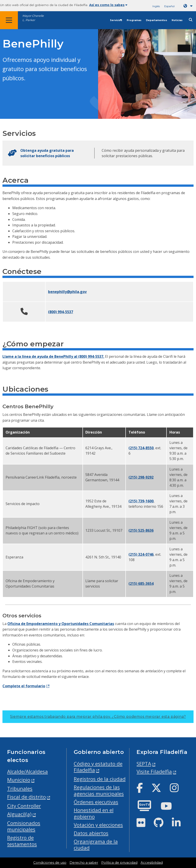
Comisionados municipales (24, 826)
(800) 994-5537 (61, 312)
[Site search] (191, 20)
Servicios (116, 20)
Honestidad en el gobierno (94, 813)
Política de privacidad (119, 863)
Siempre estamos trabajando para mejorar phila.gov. (98, 717)
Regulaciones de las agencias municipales (99, 790)
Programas (134, 20)
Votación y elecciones (98, 825)
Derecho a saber (84, 863)
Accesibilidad (152, 863)
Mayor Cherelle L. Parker (33, 18)
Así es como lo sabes (108, 5)
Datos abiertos (91, 833)
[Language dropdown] (189, 6)
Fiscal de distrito (26, 797)
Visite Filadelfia (154, 771)
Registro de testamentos (22, 841)
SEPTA (144, 764)
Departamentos (157, 20)
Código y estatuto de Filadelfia (98, 767)
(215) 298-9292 (141, 477)
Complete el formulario (24, 686)
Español (169, 6)
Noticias (177, 20)
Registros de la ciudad (100, 779)
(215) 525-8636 (141, 530)
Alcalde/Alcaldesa (27, 771)
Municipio (19, 780)
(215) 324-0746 (141, 554)
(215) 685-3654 (141, 584)
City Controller (24, 806)
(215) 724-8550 (141, 448)
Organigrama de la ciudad (96, 845)
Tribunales (20, 789)
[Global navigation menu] (9, 20)
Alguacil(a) (19, 814)
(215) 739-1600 (141, 501)
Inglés (156, 6)
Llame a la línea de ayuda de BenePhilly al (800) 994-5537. (53, 356)
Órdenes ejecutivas (96, 802)
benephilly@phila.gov (67, 292)
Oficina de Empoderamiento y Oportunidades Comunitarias (61, 624)
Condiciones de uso (50, 863)
